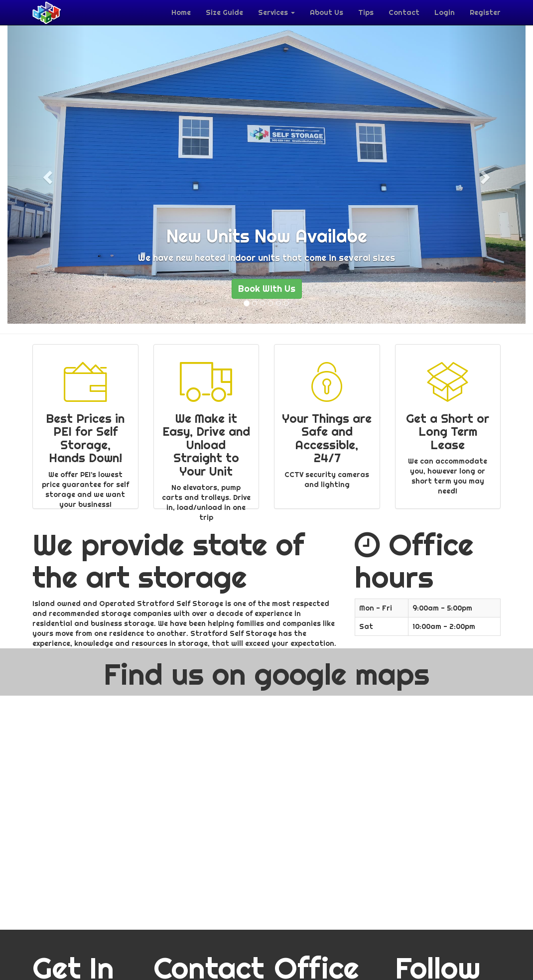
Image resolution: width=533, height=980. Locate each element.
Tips (366, 12)
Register (485, 12)
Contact (404, 12)
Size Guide (224, 12)
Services (276, 12)
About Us (327, 12)
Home (181, 12)
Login (445, 12)
